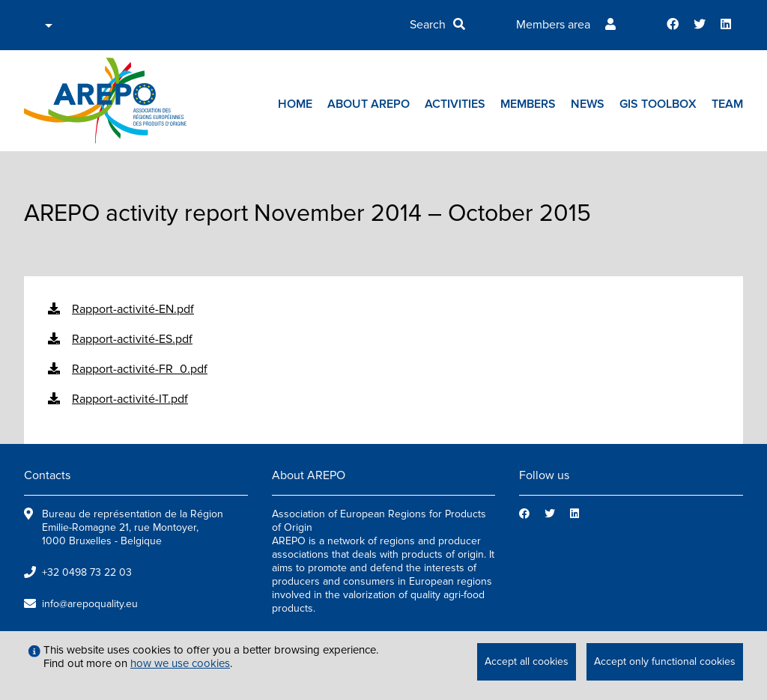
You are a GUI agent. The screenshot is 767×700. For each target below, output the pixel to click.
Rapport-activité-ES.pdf (132, 339)
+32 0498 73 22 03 (87, 572)
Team (727, 104)
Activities (455, 104)
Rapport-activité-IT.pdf (130, 399)
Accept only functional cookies (665, 661)
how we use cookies (180, 663)
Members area (553, 25)
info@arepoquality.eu (90, 604)
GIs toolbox (658, 104)
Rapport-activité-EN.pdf (133, 309)
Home (295, 104)
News (588, 104)
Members (528, 104)
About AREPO (369, 104)
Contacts (47, 475)
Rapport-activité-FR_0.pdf (140, 369)
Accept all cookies (527, 661)
